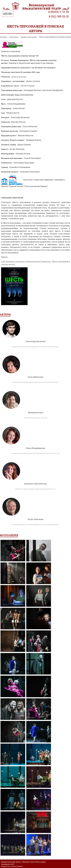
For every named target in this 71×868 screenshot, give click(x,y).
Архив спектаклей (29, 37)
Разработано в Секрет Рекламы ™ (12, 866)
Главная (3, 37)
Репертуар (14, 37)
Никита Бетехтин (19, 77)
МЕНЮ (8, 14)
